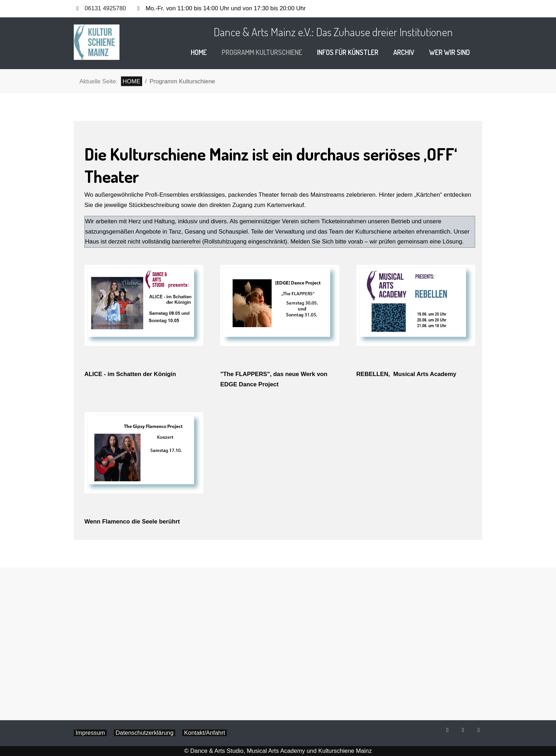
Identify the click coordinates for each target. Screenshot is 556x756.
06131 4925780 (105, 8)
